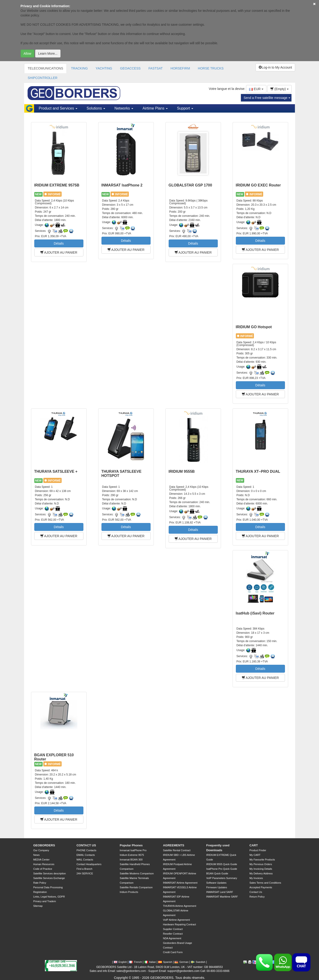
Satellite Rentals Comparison (136, 887)
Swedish (198, 962)
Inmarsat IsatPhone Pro (133, 850)
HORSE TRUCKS (211, 68)
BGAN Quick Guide (217, 873)
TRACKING (79, 68)
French (135, 962)
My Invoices (256, 878)
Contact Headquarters (89, 864)
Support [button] (185, 108)
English (120, 962)
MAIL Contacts (85, 860)
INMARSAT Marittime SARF (222, 897)
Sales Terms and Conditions (265, 883)
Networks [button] (124, 108)
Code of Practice (43, 869)
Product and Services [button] (58, 108)
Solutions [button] (96, 108)
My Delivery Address (261, 873)
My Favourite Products (262, 860)
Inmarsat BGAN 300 (131, 860)
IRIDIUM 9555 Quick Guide (222, 864)
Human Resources (44, 864)
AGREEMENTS (174, 845)
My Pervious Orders (261, 864)
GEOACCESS (130, 68)
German (182, 962)
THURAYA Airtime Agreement (179, 906)
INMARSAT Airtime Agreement (180, 883)
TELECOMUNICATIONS (46, 68)
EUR (256, 89)
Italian (150, 962)
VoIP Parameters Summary (222, 878)
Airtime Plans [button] (155, 108)
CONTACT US (86, 845)
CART (254, 845)
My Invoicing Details (261, 869)
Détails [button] (59, 243)
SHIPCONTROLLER (43, 78)
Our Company (41, 850)
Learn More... (48, 54)
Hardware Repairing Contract (179, 924)
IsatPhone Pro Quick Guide (222, 869)
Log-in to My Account (275, 67)
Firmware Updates (217, 887)
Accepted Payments (261, 887)
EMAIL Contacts (86, 855)
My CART (255, 855)
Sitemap (38, 906)
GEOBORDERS (44, 845)
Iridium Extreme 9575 (132, 855)
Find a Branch (84, 869)
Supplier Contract (173, 929)
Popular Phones (131, 845)
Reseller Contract (173, 934)
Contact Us (256, 892)
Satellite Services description (50, 873)
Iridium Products (129, 892)
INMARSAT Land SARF (220, 892)
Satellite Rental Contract (177, 850)
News (37, 855)
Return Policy (257, 897)
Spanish (165, 962)
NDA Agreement (172, 938)
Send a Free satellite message (267, 98)
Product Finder (258, 850)
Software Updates (216, 883)
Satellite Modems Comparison (137, 873)
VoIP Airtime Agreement (176, 920)
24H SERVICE (85, 873)
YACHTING (104, 68)
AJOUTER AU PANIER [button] (59, 252)
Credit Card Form (173, 952)
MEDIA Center (41, 860)
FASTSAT (156, 68)
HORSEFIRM (180, 68)
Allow (27, 54)
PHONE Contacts (86, 850)
